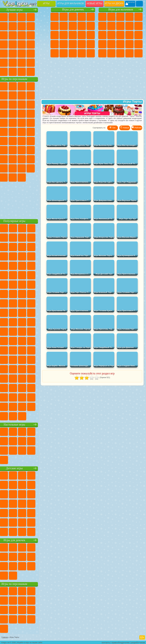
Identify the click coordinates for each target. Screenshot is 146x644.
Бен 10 (120, 53)
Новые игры (95, 3)
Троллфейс (34, 95)
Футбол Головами (16, 72)
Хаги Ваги (43, 150)
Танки (129, 17)
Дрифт (129, 53)
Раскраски (73, 26)
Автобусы (138, 53)
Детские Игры (34, 17)
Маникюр (82, 44)
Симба (16, 168)
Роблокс (7, 159)
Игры (46, 3)
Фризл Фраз (43, 123)
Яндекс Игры (16, 26)
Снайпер (138, 35)
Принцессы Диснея (64, 53)
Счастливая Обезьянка (25, 132)
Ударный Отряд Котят (16, 123)
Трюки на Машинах (25, 53)
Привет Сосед (25, 159)
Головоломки (43, 53)
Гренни (34, 150)
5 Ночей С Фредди (7, 95)
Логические (34, 35)
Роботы (102, 44)
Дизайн (91, 53)
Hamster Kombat (25, 177)
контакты (106, 642)
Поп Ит (25, 26)
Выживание (129, 44)
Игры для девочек (73, 9)
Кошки (55, 35)
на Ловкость (7, 26)
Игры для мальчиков (71, 3)
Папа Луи (91, 35)
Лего (16, 104)
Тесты (91, 17)
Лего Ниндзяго (43, 86)
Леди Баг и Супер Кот (43, 95)
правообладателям (120, 642)
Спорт (43, 26)
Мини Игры (7, 53)
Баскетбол (43, 62)
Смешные (7, 35)
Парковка (102, 17)
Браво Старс (43, 141)
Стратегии (120, 17)
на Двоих (43, 17)
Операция (91, 44)
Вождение (7, 72)
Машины (120, 26)
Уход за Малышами (82, 53)
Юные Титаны (43, 132)
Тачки (25, 113)
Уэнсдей (34, 168)
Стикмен (102, 35)
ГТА (111, 53)
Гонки (129, 35)
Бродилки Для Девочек (64, 26)
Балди (25, 150)
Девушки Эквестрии (64, 17)
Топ (112, 129)
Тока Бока (43, 159)
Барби (82, 17)
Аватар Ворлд (7, 168)
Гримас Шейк (16, 177)
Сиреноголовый (25, 141)
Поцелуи (82, 35)
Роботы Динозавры (120, 44)
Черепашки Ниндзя (129, 26)
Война (25, 72)
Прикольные (43, 44)
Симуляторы (25, 17)
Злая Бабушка (7, 104)
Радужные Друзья (34, 159)
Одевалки (64, 35)
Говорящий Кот (34, 86)
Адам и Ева (7, 132)
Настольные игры (26, 424)
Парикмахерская (73, 35)
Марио (25, 123)
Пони (55, 17)
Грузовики (111, 35)
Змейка (34, 53)
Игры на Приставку (43, 72)
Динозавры (34, 44)
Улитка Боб (16, 95)
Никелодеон (16, 62)
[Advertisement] (26, 200)
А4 (16, 150)
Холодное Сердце (91, 26)
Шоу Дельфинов (7, 113)
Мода (73, 53)
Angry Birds (34, 104)
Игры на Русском (16, 44)
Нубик (16, 159)
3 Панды (16, 113)
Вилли (7, 86)
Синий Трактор (7, 141)
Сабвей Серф (25, 104)
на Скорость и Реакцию (16, 53)
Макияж (55, 53)
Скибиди (7, 177)
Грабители (138, 44)
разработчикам (138, 642)
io (16, 35)
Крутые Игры (25, 62)
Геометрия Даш (34, 26)
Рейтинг (137, 129)
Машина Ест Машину (102, 53)
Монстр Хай (55, 26)
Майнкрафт (111, 26)
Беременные (55, 44)
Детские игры (25, 468)
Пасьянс (7, 44)
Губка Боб (16, 86)
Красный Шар (25, 95)
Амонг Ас (34, 141)
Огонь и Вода (73, 17)
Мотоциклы (138, 26)
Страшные (25, 35)
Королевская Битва (102, 26)
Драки (120, 35)
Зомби (138, 17)
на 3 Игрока (7, 62)
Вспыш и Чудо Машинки (34, 113)
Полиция (111, 44)
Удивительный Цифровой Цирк (34, 177)
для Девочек (16, 17)
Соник (43, 113)
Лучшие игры (25, 9)
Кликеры (43, 35)
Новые (7, 17)
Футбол (111, 17)
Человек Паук (34, 123)
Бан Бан (43, 168)
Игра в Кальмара (7, 150)
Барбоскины (7, 123)
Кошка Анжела (82, 26)
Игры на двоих (114, 3)
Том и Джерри (34, 132)
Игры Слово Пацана (25, 168)
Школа (34, 62)
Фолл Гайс (16, 141)
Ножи (25, 44)
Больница (73, 44)
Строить (34, 72)
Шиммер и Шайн (16, 132)
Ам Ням (43, 104)
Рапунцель (64, 44)
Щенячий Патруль (25, 86)
